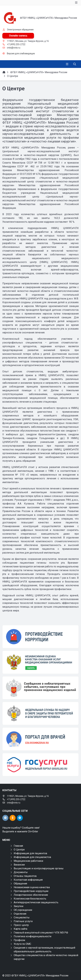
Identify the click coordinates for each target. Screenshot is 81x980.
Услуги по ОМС (22, 944)
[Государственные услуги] (40, 765)
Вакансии (19, 865)
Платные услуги (23, 921)
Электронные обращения (20, 30)
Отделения (20, 914)
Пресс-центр (21, 925)
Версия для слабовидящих (21, 53)
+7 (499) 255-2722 (16, 44)
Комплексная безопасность (30, 899)
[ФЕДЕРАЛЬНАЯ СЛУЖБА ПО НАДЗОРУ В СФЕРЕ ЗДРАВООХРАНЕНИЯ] (40, 713)
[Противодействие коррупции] (40, 637)
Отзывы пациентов (25, 876)
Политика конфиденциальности (32, 936)
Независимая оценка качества (32, 887)
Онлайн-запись (18, 36)
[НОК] (40, 662)
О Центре (19, 850)
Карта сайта (20, 929)
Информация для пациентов (30, 853)
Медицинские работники (28, 861)
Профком (19, 940)
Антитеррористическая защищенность (36, 902)
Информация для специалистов (32, 857)
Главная (18, 846)
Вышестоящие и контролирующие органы (39, 868)
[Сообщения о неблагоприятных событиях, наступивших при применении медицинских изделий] (40, 688)
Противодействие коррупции (31, 891)
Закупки (18, 906)
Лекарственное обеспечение (31, 895)
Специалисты (22, 917)
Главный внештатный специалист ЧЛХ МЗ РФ (41, 933)
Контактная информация (28, 880)
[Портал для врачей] (40, 739)
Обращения (20, 884)
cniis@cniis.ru (14, 48)
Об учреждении (23, 910)
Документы (21, 872)
